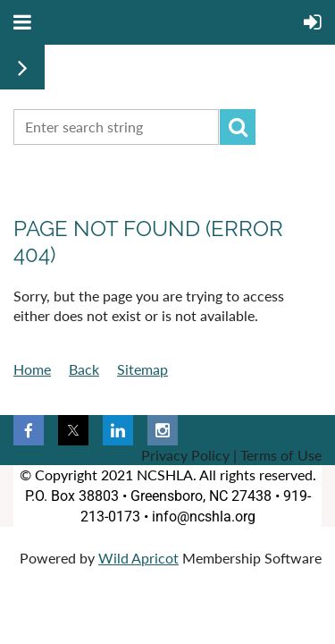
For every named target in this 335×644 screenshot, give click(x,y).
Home (32, 369)
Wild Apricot (138, 558)
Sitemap (142, 369)
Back (84, 369)
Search (238, 127)
